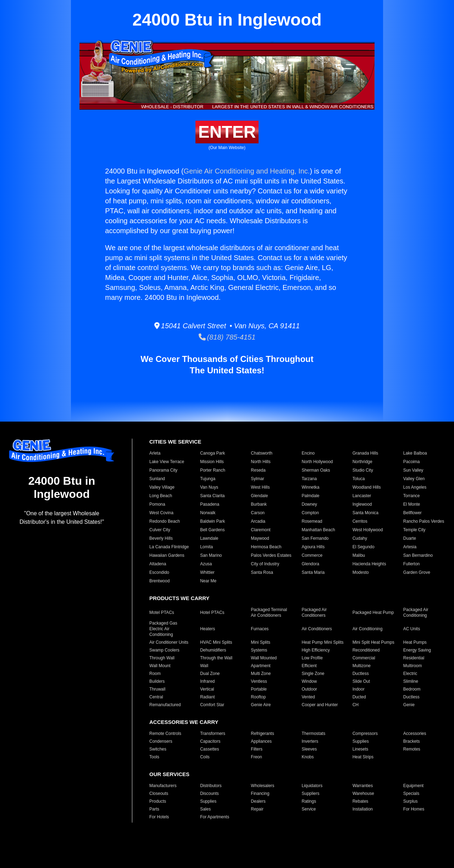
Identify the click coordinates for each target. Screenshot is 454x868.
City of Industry (265, 564)
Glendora (310, 564)
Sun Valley (413, 470)
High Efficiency (315, 650)
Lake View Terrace (167, 462)
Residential (414, 658)
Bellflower (413, 513)
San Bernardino (418, 555)
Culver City (160, 530)
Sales (205, 809)
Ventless (259, 681)
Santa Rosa (262, 572)
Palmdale (310, 496)
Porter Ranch (213, 470)
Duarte (410, 538)
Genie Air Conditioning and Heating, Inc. (247, 171)
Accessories (415, 734)
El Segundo (364, 547)
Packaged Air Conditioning (416, 612)
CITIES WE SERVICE (175, 442)
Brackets (412, 741)
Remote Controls (165, 734)
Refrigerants (262, 734)
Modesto (361, 572)
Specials (411, 793)
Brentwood (159, 581)
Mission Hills (212, 462)
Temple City (414, 530)
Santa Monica (366, 513)
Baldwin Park (212, 521)
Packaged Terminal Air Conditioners (269, 612)
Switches (158, 749)
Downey (309, 504)
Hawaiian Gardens (167, 555)
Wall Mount (160, 666)
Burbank (259, 504)
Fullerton (412, 564)
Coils (205, 757)
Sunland (157, 479)
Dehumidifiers (213, 650)
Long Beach (161, 496)
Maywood (260, 538)
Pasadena (210, 504)
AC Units (412, 629)
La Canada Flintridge (169, 547)
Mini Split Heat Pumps (373, 642)
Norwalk (208, 513)
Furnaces (260, 629)
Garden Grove (417, 572)
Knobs (308, 757)
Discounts (209, 793)
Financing (260, 793)
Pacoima (412, 462)
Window (309, 681)
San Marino (211, 555)
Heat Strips (363, 757)
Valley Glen (414, 479)
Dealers (258, 801)
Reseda (258, 470)
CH (356, 705)
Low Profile (312, 658)
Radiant (207, 697)
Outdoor (309, 689)
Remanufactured (165, 705)
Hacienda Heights (369, 564)
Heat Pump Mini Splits (322, 642)
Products (158, 801)
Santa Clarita (212, 496)
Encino (308, 453)
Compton (310, 513)
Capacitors (210, 741)
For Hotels (159, 817)
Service (309, 809)
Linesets (361, 749)
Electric (410, 674)
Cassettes (209, 749)
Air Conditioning (368, 629)
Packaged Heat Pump (373, 612)
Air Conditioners (317, 629)
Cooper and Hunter (320, 705)
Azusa (206, 564)
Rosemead (312, 521)
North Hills (261, 462)
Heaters (207, 629)
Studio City (363, 470)
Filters (257, 749)
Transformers (213, 734)
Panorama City (163, 470)
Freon (256, 757)
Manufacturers (163, 786)
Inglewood (362, 504)
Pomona (157, 504)
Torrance (412, 496)
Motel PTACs (162, 612)
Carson (258, 513)
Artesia (410, 547)
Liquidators (312, 786)
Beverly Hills (161, 538)
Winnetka (310, 487)
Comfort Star (212, 705)
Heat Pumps (415, 642)
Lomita (206, 547)
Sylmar (257, 479)
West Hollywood (368, 530)
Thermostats (313, 734)
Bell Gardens (212, 530)
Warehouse (363, 793)
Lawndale (209, 538)
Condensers (161, 741)
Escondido (159, 572)
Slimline (411, 681)
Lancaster (362, 496)
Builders (157, 681)
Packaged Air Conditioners (314, 612)
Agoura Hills (313, 547)
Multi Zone (261, 674)
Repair (257, 809)
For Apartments (215, 817)
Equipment (413, 786)
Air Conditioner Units (169, 642)
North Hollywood (317, 462)
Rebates (361, 801)
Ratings (309, 801)
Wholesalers (262, 786)
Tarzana (309, 479)
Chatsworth (262, 453)
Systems (259, 650)
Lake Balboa (415, 453)
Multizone (362, 666)
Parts (154, 809)
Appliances (261, 741)
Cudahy (360, 538)
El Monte (412, 504)
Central (156, 697)
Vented (308, 697)
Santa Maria (313, 572)
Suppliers (310, 793)
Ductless (361, 674)
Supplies (361, 741)
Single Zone (313, 674)
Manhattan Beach (318, 530)
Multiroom (413, 666)
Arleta (155, 453)
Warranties (363, 786)
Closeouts (159, 793)
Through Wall (162, 658)
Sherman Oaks (316, 470)
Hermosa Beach (266, 547)
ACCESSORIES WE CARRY (184, 722)
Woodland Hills (367, 487)
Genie (409, 705)
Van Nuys (209, 487)
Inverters (310, 741)
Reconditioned (366, 650)
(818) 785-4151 (227, 337)
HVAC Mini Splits (216, 642)
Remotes (412, 749)
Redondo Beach (165, 521)
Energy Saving (417, 650)
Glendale (259, 496)
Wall (204, 666)
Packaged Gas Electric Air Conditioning (163, 629)
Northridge (362, 462)
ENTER (227, 132)
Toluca (359, 479)
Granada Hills (366, 453)
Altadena (158, 564)
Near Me (208, 581)
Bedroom (412, 689)
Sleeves (309, 749)
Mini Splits (261, 642)
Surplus (411, 801)
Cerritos (360, 521)
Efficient (309, 666)
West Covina (161, 513)
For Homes (414, 809)
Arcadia (258, 521)
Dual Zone (210, 674)
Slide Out (361, 681)
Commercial (364, 658)
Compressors (365, 734)
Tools (154, 757)
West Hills (260, 487)
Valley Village (162, 487)
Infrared (207, 681)
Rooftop (258, 697)
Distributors (211, 786)
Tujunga (208, 479)
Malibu (359, 555)
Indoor (359, 689)
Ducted (359, 697)
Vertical (207, 689)
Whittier (207, 572)
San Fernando (315, 538)
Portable (259, 689)
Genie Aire (261, 705)
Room (155, 674)
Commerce (312, 555)
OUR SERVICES (169, 774)
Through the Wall (216, 658)
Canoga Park (212, 453)
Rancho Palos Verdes (424, 521)
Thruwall (157, 689)
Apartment (261, 666)
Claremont (261, 530)
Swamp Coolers (164, 650)
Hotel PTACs (212, 612)
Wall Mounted (264, 658)
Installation (363, 809)
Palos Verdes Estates (271, 555)
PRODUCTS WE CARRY (179, 598)
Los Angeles (415, 487)
